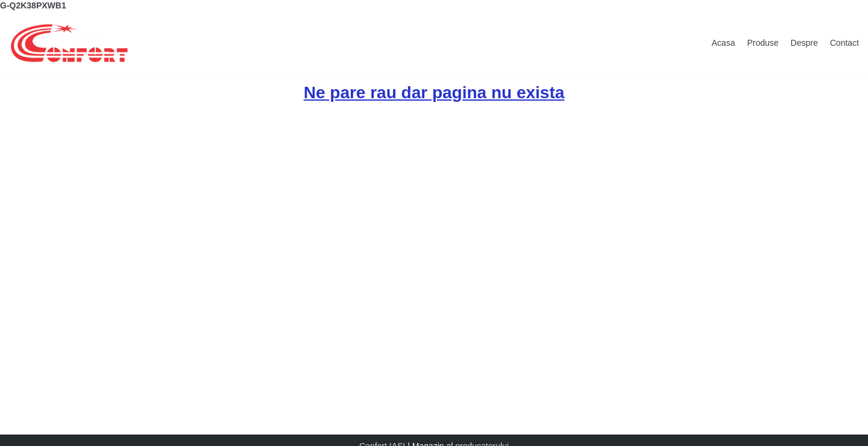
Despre (804, 43)
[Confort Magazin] (69, 43)
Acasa (724, 43)
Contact (844, 43)
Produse (763, 43)
